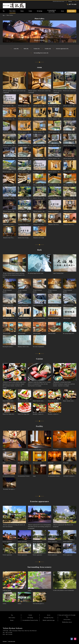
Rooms (12, 620)
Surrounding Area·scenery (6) (39, 53)
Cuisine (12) (35, 49)
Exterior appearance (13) (61, 49)
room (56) (15, 49)
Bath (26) (25, 49)
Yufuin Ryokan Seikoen (13, 628)
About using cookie (12, 641)
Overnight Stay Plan (49, 618)
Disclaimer (5, 641)
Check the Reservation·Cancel (58, 1)
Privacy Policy (67, 620)
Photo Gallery (12, 618)
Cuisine (30, 615)
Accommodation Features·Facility (30, 620)
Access (49, 615)
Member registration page (49, 620)
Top (12, 615)
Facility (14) (46, 49)
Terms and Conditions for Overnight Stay (67, 616)
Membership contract (67, 622)
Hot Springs (30, 618)
